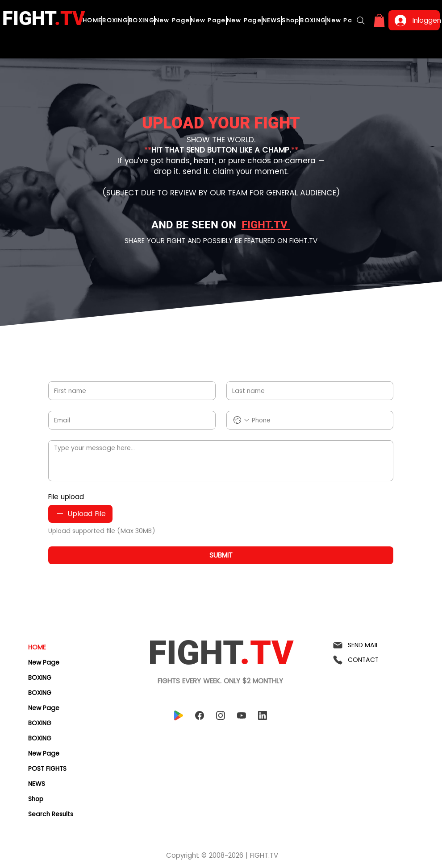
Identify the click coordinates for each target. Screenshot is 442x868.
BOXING (40, 678)
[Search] (361, 21)
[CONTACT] (367, 660)
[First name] (129, 391)
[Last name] (307, 391)
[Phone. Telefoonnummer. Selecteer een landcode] (241, 420)
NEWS (37, 784)
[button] (379, 21)
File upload (66, 497)
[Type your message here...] (221, 461)
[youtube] (241, 715)
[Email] (129, 420)
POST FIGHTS (47, 769)
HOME (37, 647)
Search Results (51, 814)
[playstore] (178, 715)
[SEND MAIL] (367, 645)
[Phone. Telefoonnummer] (319, 420)
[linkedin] (262, 715)
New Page (44, 662)
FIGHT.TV (266, 225)
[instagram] (220, 715)
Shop (36, 799)
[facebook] (199, 715)
